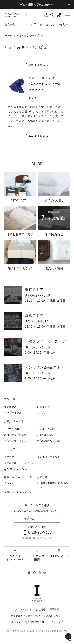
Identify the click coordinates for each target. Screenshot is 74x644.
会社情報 (41, 609)
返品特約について (53, 616)
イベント (9, 483)
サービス (10, 449)
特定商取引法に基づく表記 (25, 616)
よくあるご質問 (46, 429)
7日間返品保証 (45, 435)
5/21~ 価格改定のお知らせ (37, 5)
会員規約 (16, 622)
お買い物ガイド (14, 421)
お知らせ (42, 477)
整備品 (41, 413)
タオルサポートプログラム (19, 463)
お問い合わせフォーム (36, 519)
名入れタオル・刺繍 (49, 441)
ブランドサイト (23, 609)
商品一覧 (10, 399)
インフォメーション (17, 469)
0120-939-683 (40, 532)
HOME (8, 35)
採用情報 (54, 609)
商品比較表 (10, 407)
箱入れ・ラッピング (15, 441)
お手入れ (37, 25)
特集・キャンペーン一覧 (18, 477)
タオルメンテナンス (49, 457)
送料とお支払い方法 (15, 435)
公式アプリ (10, 457)
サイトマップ (55, 622)
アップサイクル (13, 413)
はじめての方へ (57, 25)
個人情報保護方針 (35, 622)
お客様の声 (43, 407)
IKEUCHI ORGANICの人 (18, 492)
